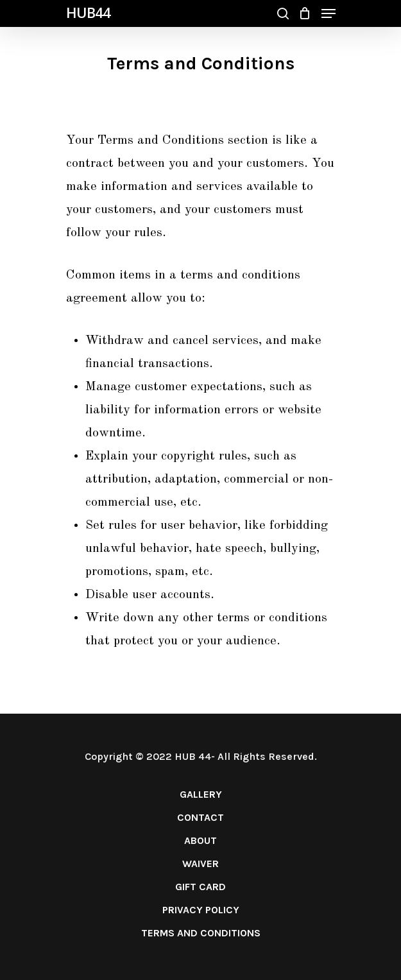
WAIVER (200, 864)
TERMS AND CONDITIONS (201, 933)
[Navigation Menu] (328, 13)
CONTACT (200, 817)
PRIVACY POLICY (201, 910)
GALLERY (201, 794)
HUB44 (88, 12)
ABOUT (200, 840)
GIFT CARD (200, 887)
